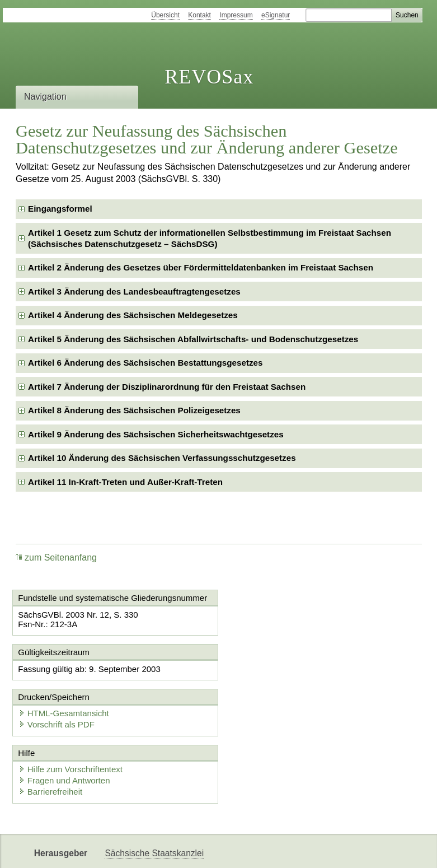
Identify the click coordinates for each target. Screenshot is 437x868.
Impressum (236, 15)
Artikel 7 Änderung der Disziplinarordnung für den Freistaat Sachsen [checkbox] (167, 387)
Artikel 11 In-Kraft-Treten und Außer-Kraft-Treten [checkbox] (125, 482)
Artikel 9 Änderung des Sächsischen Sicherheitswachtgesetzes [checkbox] (156, 434)
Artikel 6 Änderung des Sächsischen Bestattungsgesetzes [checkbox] (145, 363)
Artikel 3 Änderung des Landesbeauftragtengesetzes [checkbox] (134, 291)
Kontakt (199, 15)
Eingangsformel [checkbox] (60, 209)
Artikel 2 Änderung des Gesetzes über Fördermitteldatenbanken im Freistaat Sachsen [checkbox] (201, 267)
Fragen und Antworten (65, 736)
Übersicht (165, 15)
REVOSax (209, 77)
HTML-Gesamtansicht (278, 668)
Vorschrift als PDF (270, 680)
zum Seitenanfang (56, 557)
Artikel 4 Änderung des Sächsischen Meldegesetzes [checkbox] (133, 315)
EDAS (373, 850)
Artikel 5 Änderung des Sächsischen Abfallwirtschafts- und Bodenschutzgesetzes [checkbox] (193, 339)
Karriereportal (323, 850)
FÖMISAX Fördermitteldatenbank (169, 850)
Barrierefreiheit (51, 747)
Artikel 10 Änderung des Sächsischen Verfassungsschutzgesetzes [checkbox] (162, 458)
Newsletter (266, 850)
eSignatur (276, 15)
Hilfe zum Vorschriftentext (71, 724)
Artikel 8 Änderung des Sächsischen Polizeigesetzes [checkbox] (134, 410)
